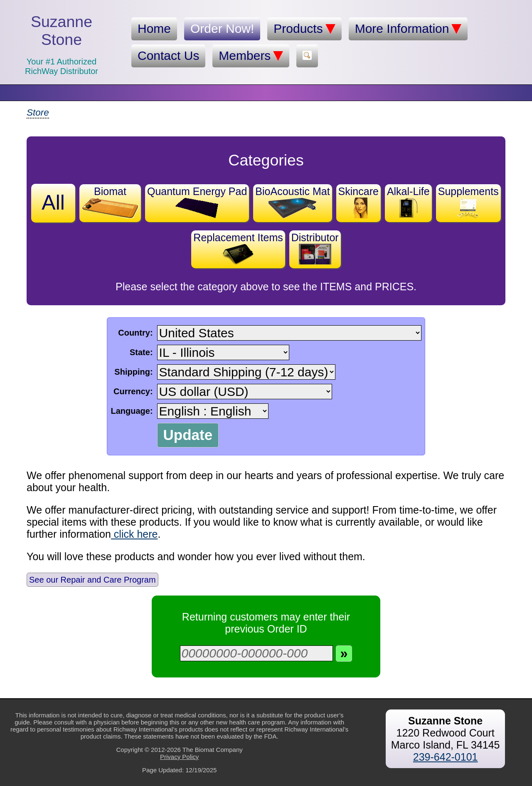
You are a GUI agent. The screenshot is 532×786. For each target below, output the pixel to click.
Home (154, 28)
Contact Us (168, 56)
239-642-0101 (446, 757)
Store (38, 112)
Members (251, 56)
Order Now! (222, 28)
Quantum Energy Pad (197, 202)
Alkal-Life (408, 202)
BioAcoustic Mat (292, 202)
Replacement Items (238, 248)
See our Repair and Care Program (92, 580)
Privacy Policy (179, 757)
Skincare (358, 202)
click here (134, 534)
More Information (408, 29)
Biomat (110, 202)
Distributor (315, 248)
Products (304, 29)
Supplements (468, 202)
